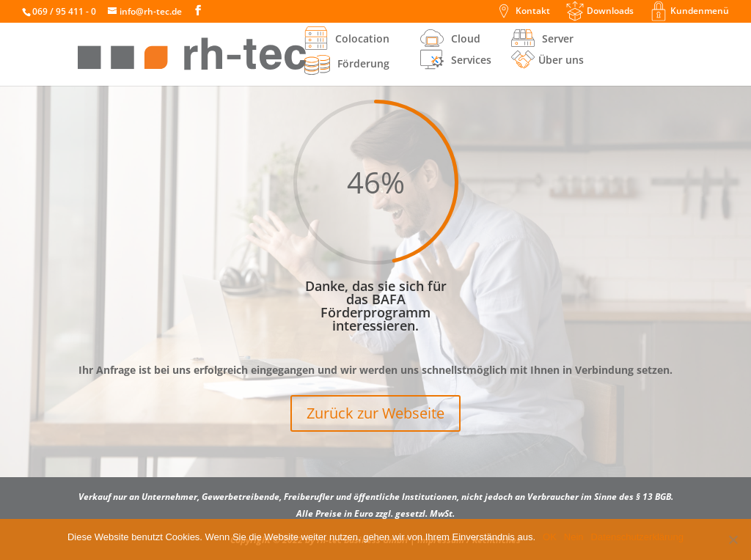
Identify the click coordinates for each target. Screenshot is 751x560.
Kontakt (533, 12)
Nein (574, 537)
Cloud (466, 40)
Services (471, 61)
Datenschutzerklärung (637, 537)
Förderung (347, 65)
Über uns (561, 61)
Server (558, 40)
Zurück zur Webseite (375, 413)
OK (550, 537)
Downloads (610, 12)
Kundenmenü (700, 12)
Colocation (362, 40)
